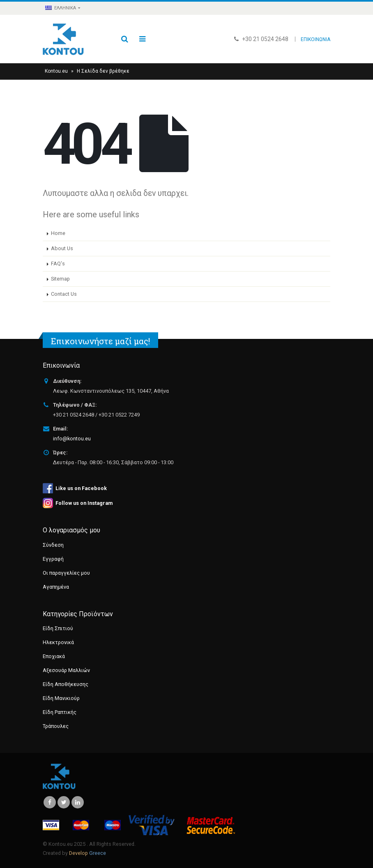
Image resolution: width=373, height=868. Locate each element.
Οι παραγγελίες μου (66, 573)
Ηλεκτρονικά (58, 642)
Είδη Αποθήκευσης (66, 684)
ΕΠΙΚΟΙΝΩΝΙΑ (315, 39)
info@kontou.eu (72, 439)
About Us (62, 248)
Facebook (50, 802)
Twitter (64, 802)
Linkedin (78, 802)
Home (58, 233)
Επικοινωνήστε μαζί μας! (100, 341)
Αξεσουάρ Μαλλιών (66, 670)
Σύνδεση (53, 545)
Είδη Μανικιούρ (61, 698)
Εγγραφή (53, 559)
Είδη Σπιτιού (58, 628)
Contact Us (64, 294)
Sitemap (60, 279)
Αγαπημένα (56, 587)
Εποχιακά (54, 656)
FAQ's (58, 264)
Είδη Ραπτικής (60, 712)
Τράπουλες (56, 726)
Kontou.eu (56, 71)
